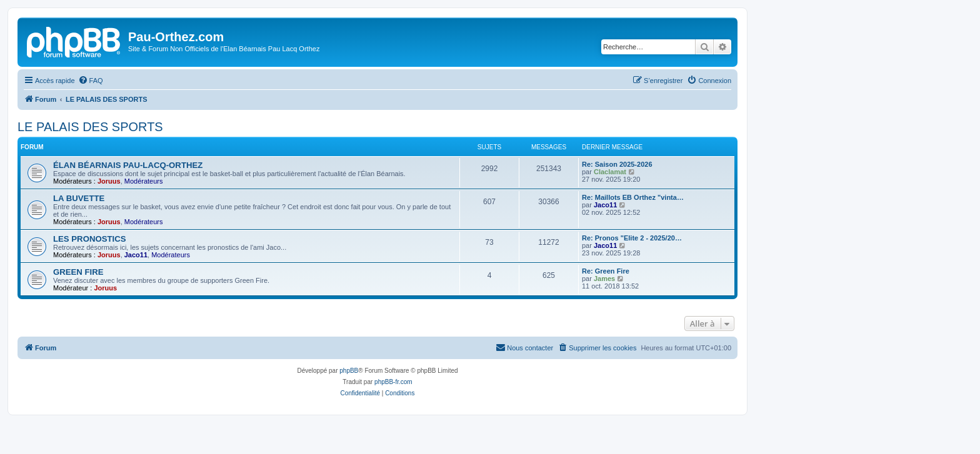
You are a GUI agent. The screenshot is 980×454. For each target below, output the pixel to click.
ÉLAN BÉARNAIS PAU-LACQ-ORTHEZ (128, 165)
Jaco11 (605, 205)
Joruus (109, 181)
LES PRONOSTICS (90, 239)
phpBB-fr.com (393, 382)
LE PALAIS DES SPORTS (90, 127)
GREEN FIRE (78, 272)
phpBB (349, 371)
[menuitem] (91, 81)
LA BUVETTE (79, 198)
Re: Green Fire (606, 271)
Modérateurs (144, 181)
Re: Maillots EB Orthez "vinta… (633, 197)
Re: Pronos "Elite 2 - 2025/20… (632, 238)
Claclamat (610, 172)
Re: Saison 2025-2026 (617, 164)
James (604, 279)
